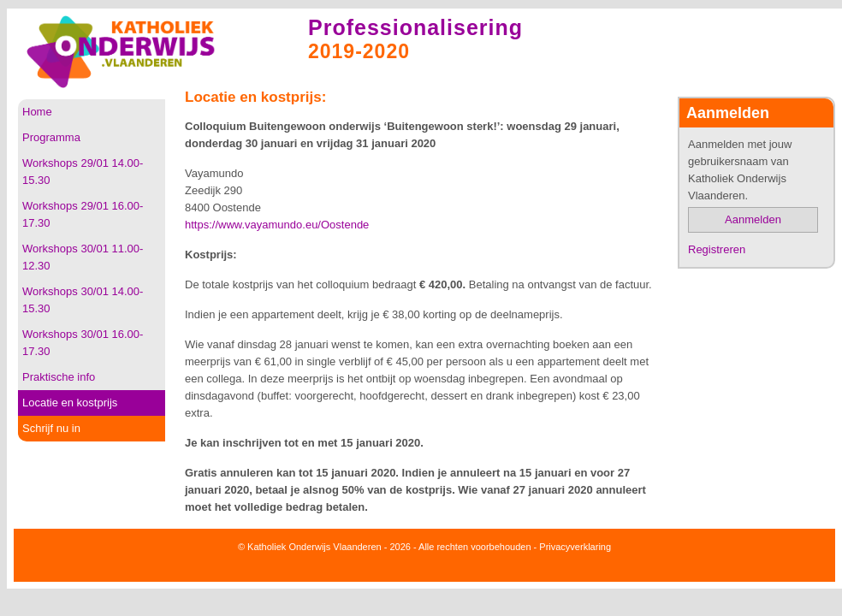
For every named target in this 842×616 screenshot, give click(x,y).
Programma (51, 137)
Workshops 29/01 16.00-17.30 (83, 214)
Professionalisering (415, 27)
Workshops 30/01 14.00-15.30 (83, 300)
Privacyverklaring (575, 547)
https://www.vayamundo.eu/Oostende (277, 225)
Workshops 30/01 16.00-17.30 (83, 343)
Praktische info (59, 377)
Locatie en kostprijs (70, 403)
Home (37, 112)
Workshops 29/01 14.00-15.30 (83, 172)
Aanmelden (753, 219)
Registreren (717, 249)
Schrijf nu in (51, 428)
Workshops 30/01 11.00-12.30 (83, 257)
